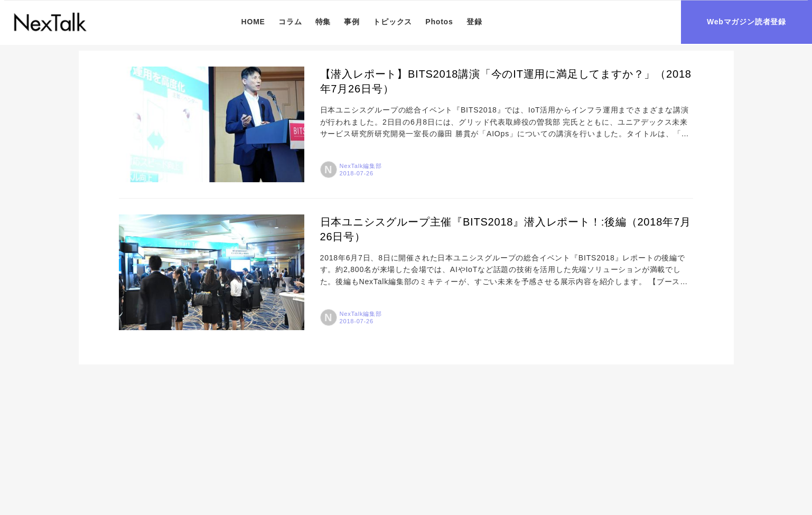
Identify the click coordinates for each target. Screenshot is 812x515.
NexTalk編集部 (361, 166)
